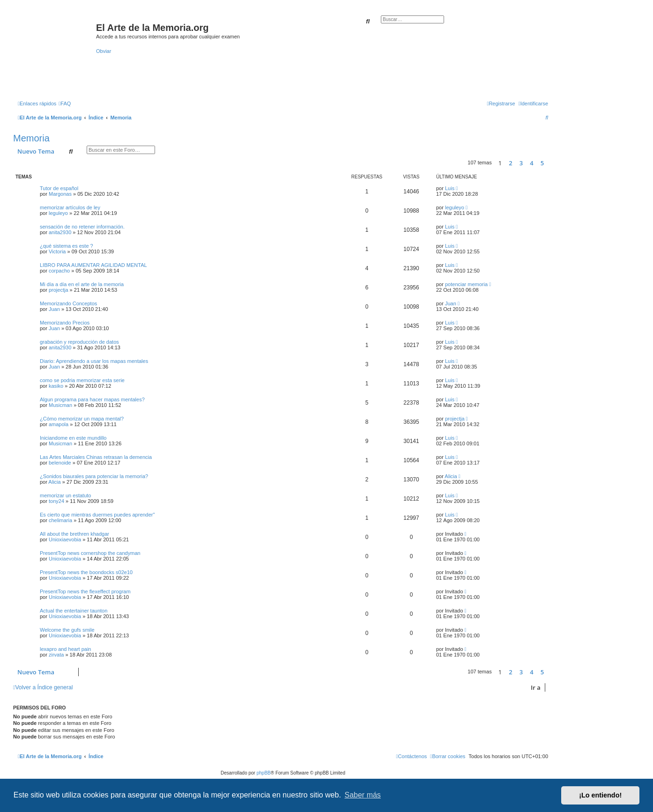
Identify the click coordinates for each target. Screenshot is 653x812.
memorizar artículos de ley (70, 207)
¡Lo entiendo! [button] (600, 795)
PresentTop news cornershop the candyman (90, 553)
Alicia (54, 482)
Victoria (57, 251)
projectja (59, 290)
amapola (59, 424)
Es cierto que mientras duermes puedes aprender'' (97, 515)
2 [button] (510, 163)
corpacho (59, 271)
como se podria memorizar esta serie (82, 380)
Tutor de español (59, 188)
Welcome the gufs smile (67, 630)
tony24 (56, 501)
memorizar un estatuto (65, 495)
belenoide (60, 463)
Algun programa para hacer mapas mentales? (92, 399)
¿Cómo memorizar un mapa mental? (82, 419)
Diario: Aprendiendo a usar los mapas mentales (94, 361)
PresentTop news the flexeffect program (85, 591)
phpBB (264, 773)
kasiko (56, 386)
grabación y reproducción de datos (79, 342)
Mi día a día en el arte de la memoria (82, 284)
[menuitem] (65, 103)
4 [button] (531, 163)
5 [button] (542, 163)
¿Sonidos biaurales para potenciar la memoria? (94, 476)
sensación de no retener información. (82, 227)
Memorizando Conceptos (68, 303)
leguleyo (58, 213)
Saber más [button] (363, 795)
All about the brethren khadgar (74, 534)
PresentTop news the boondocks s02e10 (86, 572)
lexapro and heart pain (65, 649)
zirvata (56, 655)
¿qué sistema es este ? (67, 246)
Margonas (60, 194)
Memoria (31, 138)
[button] (550, 163)
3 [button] (521, 163)
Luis (450, 188)
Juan (54, 309)
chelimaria (60, 520)
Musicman (60, 405)
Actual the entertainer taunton (74, 611)
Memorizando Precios (65, 323)
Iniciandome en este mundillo (73, 438)
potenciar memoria (466, 284)
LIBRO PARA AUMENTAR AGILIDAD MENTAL (93, 265)
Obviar (104, 51)
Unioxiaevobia (65, 539)
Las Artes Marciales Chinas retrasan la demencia (96, 457)
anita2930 (60, 232)
